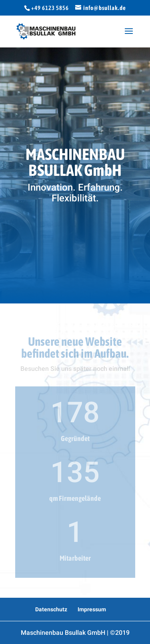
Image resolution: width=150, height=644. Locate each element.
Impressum (92, 609)
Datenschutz (51, 609)
